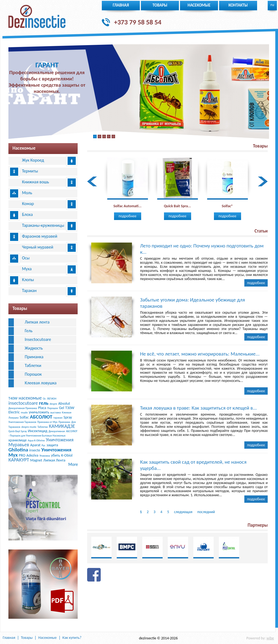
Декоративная (57, 431)
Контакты (238, 5)
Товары (160, 5)
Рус (43, 445)
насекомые (30, 398)
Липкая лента (37, 322)
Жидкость (34, 348)
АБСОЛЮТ (41, 417)
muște (24, 412)
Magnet (36, 460)
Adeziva (32, 455)
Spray (68, 417)
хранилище (18, 440)
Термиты (30, 171)
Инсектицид (38, 431)
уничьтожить (39, 412)
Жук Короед (33, 160)
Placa (42, 408)
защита (52, 445)
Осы (26, 258)
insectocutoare (23, 403)
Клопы (28, 280)
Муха (27, 269)
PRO (22, 455)
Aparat (35, 445)
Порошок (33, 374)
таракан (58, 418)
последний (206, 512)
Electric (14, 412)
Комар (28, 204)
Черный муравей (38, 247)
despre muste (29, 427)
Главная (121, 5)
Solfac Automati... (128, 206)
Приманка (34, 357)
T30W (70, 408)
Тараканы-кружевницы (43, 225)
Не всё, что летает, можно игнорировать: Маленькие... (200, 354)
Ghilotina (18, 450)
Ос (44, 399)
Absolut (64, 403)
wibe (270, 638)
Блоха (27, 214)
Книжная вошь (36, 182)
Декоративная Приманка (23, 408)
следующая (183, 512)
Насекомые (199, 5)
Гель (29, 331)
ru (272, 5)
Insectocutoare (38, 339)
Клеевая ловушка (41, 383)
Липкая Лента (54, 460)
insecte (35, 450)
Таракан (29, 290)
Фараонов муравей (40, 236)
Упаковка (45, 456)
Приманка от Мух (48, 422)
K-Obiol (67, 455)
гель (44, 403)
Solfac (24, 417)
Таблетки (33, 365)
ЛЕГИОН (52, 399)
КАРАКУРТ (19, 460)
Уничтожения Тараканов (22, 422)
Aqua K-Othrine (36, 440)
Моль (27, 193)
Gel (61, 408)
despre (53, 404)
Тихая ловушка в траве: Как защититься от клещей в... (198, 408)
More (73, 464)
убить (56, 455)
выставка (56, 412)
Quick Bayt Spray (18, 431)
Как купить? (72, 638)
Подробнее (128, 216)
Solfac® (228, 206)
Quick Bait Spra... (177, 206)
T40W (13, 398)
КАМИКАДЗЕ (62, 426)
